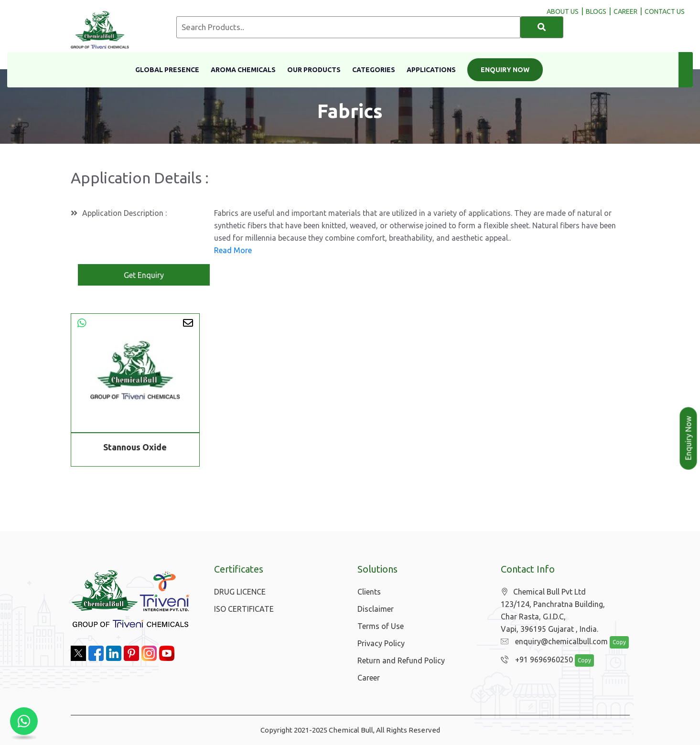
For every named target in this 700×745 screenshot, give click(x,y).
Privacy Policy (381, 643)
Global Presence (167, 70)
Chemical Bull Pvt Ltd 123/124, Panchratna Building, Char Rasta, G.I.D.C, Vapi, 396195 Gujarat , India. (553, 610)
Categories (374, 70)
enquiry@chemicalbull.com (554, 641)
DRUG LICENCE (240, 592)
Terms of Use (381, 626)
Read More (233, 250)
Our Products (314, 70)
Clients (369, 592)
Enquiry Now (505, 70)
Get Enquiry (144, 275)
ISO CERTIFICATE (244, 609)
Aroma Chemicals (243, 70)
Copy (619, 642)
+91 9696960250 (537, 660)
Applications (431, 70)
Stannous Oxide (135, 447)
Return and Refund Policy (401, 660)
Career (369, 678)
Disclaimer (376, 609)
